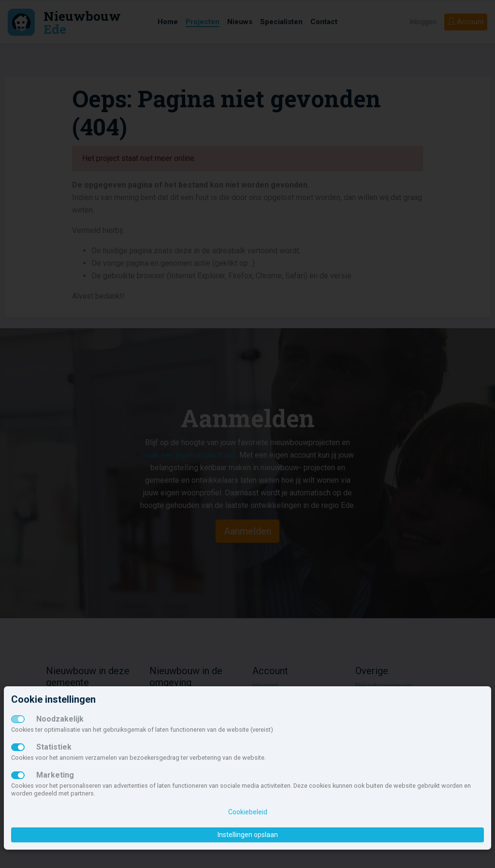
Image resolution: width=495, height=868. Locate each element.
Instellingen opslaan (248, 835)
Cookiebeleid (248, 812)
